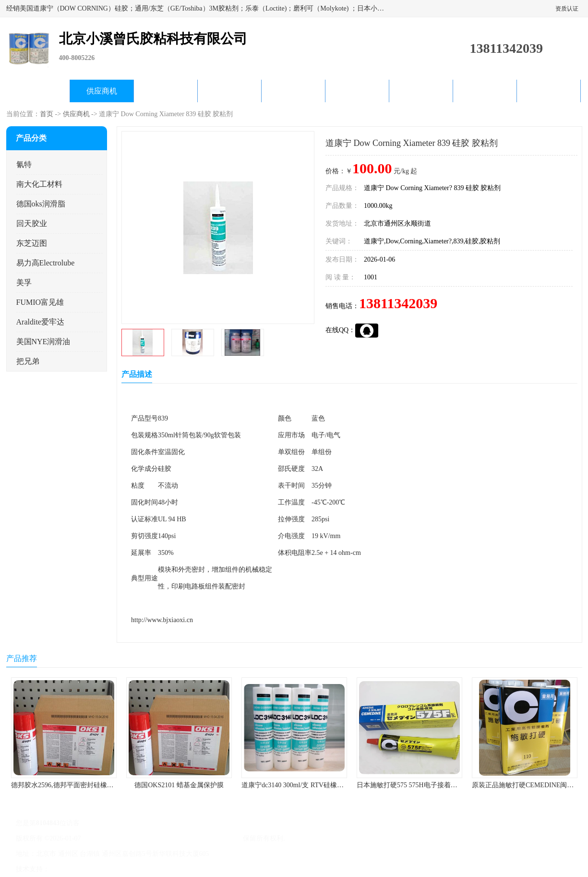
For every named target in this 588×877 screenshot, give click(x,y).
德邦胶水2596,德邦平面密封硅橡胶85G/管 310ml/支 (86, 785)
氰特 (24, 164)
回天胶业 (32, 223)
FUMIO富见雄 (40, 302)
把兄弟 (28, 361)
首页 (47, 114)
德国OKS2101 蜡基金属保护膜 (179, 785)
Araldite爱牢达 (40, 322)
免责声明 (100, 869)
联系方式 (549, 91)
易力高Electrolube (46, 263)
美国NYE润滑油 (43, 342)
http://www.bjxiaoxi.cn (162, 620)
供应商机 (102, 91)
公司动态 (293, 91)
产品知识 (357, 91)
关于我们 (229, 91)
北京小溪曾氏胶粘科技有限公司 (194, 838)
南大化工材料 (39, 184)
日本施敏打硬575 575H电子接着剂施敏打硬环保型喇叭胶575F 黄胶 (455, 785)
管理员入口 (132, 869)
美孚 (24, 282)
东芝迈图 (32, 243)
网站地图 (164, 869)
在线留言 (485, 91)
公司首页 (38, 91)
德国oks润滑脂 (41, 204)
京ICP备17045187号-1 (114, 838)
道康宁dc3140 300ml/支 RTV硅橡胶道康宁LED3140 (316, 785)
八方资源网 (68, 869)
